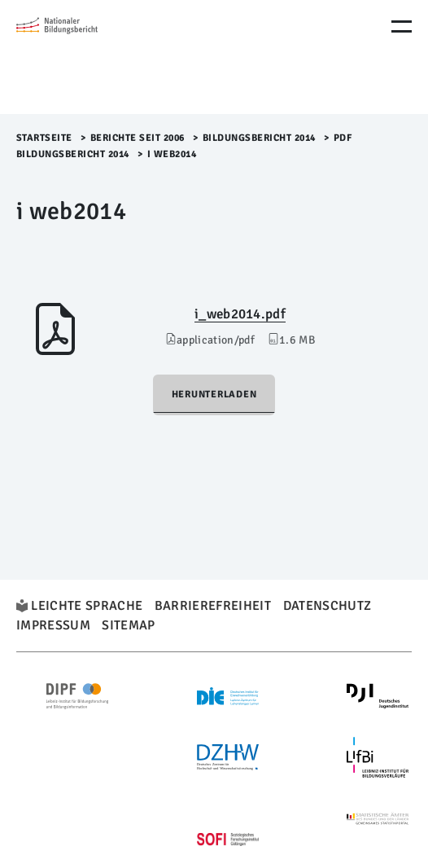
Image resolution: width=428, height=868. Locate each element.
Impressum (53, 625)
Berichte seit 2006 (138, 138)
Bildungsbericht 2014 (259, 138)
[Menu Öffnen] (402, 26)
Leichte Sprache (87, 606)
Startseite (44, 138)
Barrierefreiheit (213, 606)
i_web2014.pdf (240, 314)
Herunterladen (214, 395)
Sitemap (128, 625)
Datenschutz (328, 606)
